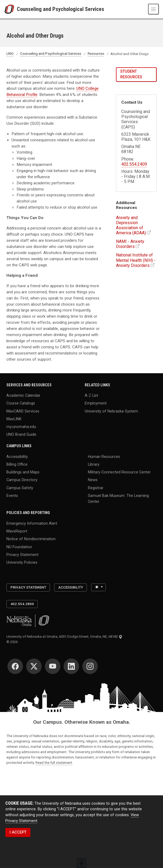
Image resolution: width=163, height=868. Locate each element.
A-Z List (91, 396)
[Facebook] (15, 666)
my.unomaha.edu (21, 427)
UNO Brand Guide (21, 435)
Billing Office (17, 464)
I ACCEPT (18, 832)
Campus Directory (22, 480)
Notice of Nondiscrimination (31, 539)
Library (94, 464)
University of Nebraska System (111, 411)
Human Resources (104, 456)
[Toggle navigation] (153, 9)
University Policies (22, 563)
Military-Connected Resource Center (119, 472)
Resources (96, 54)
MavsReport (17, 531)
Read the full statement (54, 763)
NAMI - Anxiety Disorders (130, 244)
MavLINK (14, 419)
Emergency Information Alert (32, 523)
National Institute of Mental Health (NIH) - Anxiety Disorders (136, 260)
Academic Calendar (23, 396)
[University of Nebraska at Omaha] (11, 9)
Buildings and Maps (23, 472)
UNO (10, 54)
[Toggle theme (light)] (98, 587)
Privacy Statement (22, 554)
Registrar (96, 488)
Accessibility (17, 456)
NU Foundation (19, 547)
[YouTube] (53, 666)
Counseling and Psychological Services (61, 9)
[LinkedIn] (71, 666)
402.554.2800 (22, 604)
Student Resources (131, 74)
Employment (96, 403)
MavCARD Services (23, 411)
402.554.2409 (134, 164)
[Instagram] (90, 666)
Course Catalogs (21, 403)
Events (12, 496)
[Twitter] (34, 666)
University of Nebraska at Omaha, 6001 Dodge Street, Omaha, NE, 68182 (64, 637)
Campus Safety (20, 488)
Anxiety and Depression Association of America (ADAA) (131, 225)
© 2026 (13, 642)
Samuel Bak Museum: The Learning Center (118, 499)
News (93, 480)
